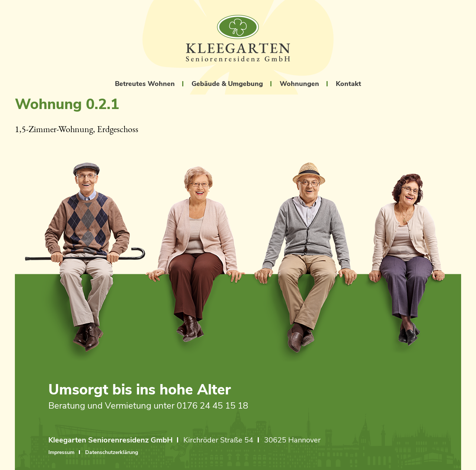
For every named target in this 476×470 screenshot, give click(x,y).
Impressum (61, 453)
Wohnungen (299, 84)
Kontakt (348, 84)
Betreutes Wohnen (145, 84)
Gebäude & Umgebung (227, 84)
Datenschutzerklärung (112, 453)
